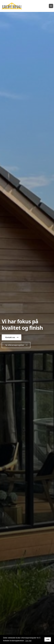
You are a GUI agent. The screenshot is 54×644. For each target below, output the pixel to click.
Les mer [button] (29, 641)
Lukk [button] (48, 639)
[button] (12, 337)
